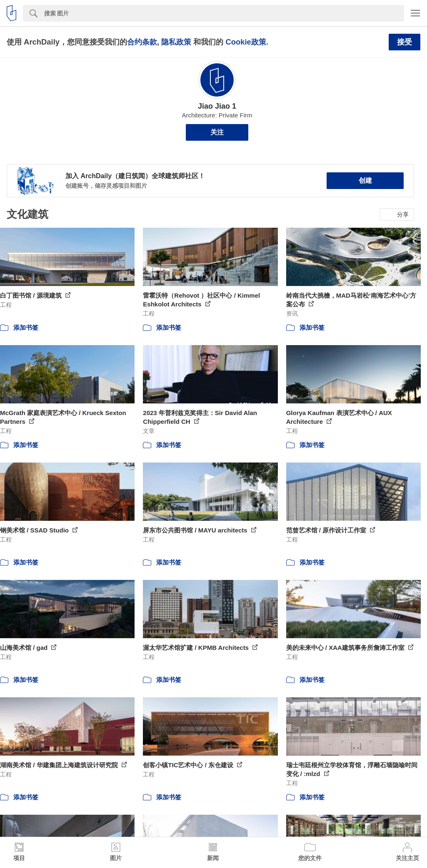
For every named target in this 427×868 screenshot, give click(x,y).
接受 (405, 42)
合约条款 (142, 42)
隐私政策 (176, 42)
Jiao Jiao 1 (217, 106)
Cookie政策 (246, 42)
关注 (217, 132)
